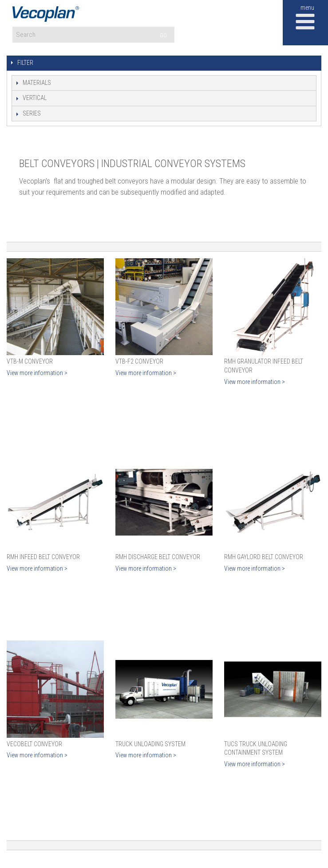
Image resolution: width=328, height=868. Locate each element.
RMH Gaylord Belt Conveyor (264, 557)
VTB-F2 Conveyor (139, 361)
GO (163, 35)
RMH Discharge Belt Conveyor (158, 557)
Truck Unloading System (150, 744)
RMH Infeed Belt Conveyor (43, 557)
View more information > (37, 373)
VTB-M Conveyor (30, 361)
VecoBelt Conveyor (34, 744)
